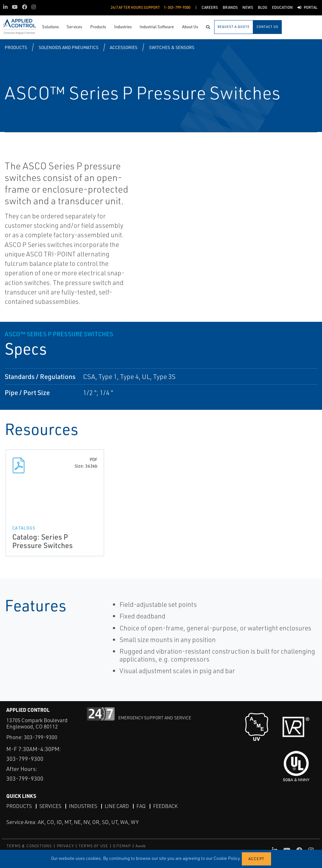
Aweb (141, 846)
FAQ (141, 806)
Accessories (124, 47)
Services (50, 806)
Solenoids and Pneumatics (69, 47)
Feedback (165, 806)
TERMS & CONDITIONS (29, 846)
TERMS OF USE (93, 846)
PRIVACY (65, 846)
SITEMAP (122, 846)
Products (16, 47)
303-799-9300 (41, 737)
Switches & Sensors (172, 47)
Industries (83, 806)
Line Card (117, 806)
